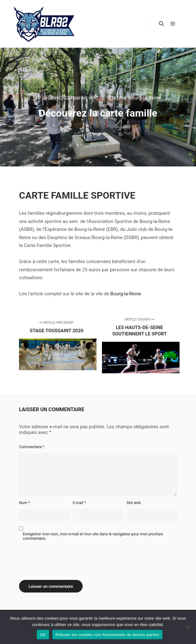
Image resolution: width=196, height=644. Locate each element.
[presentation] (67, 558)
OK (43, 635)
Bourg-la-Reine (145, 98)
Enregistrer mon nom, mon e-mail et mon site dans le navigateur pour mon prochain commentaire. (93, 536)
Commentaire (32, 447)
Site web (133, 503)
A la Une (117, 98)
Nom (24, 503)
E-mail (79, 503)
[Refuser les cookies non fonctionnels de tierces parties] (188, 627)
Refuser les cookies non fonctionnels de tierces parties (107, 635)
